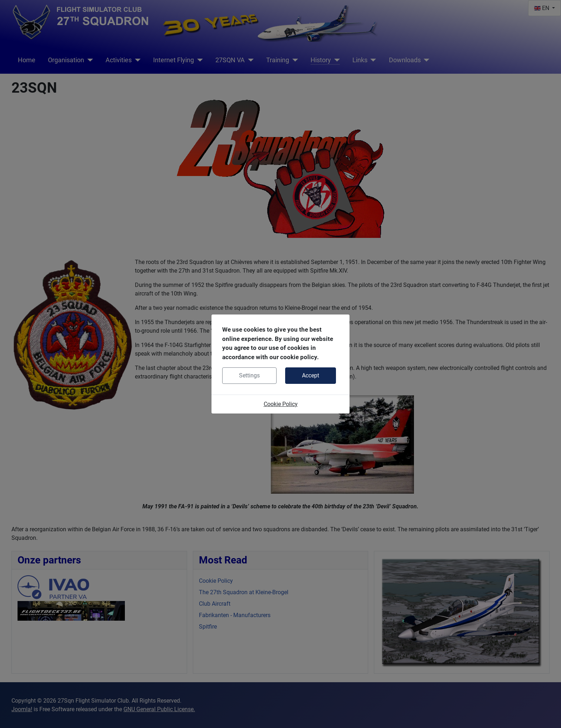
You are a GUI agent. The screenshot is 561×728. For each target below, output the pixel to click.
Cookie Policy (281, 404)
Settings (249, 375)
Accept (311, 375)
